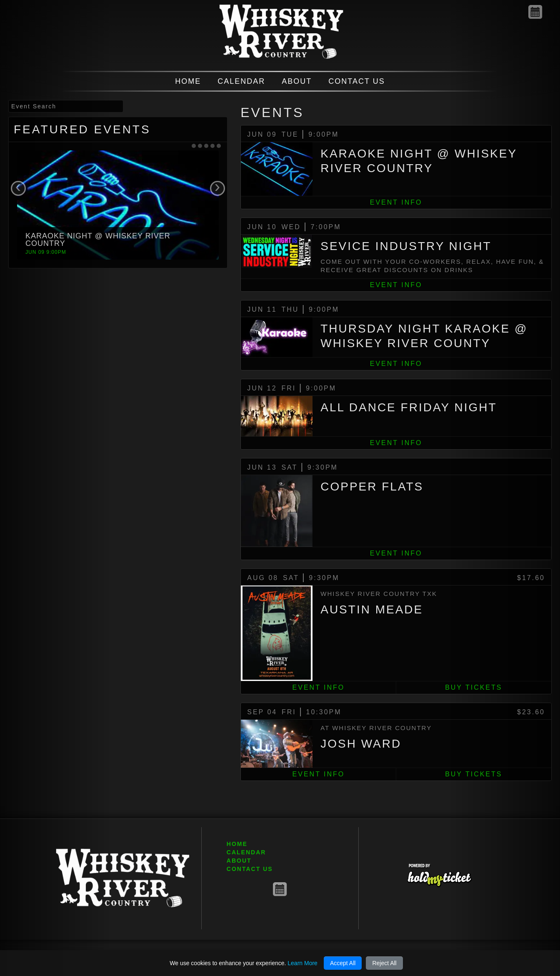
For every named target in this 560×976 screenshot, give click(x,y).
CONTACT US (356, 81)
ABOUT (297, 81)
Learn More (302, 963)
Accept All (343, 963)
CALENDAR (241, 81)
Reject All (384, 963)
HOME (188, 81)
